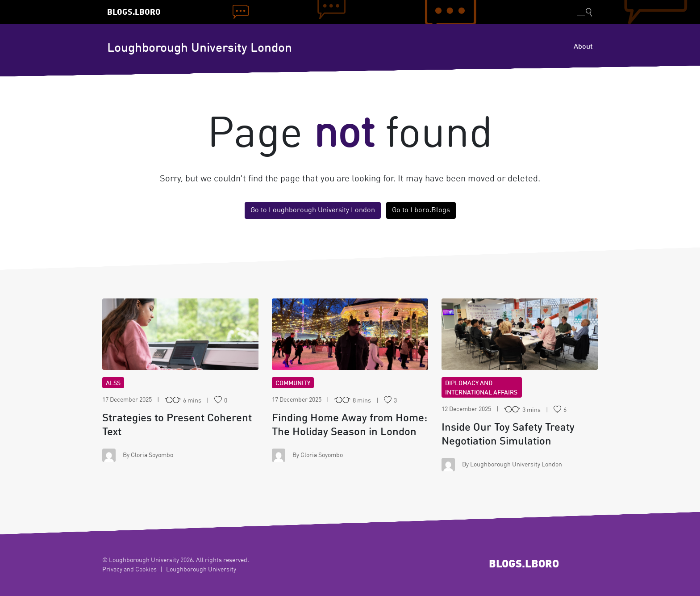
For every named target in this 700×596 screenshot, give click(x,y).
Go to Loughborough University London (313, 210)
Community (293, 383)
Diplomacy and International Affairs (481, 388)
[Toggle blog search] (584, 12)
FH (350, 334)
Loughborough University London (200, 49)
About (583, 47)
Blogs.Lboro (134, 13)
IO (520, 334)
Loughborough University (201, 570)
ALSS (113, 383)
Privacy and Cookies (129, 570)
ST (181, 334)
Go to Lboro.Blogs (421, 210)
